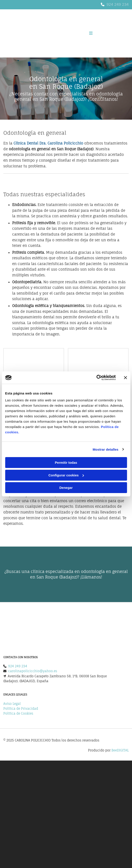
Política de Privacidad (21, 708)
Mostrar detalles (106, 449)
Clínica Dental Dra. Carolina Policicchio (48, 143)
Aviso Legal (12, 704)
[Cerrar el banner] (125, 378)
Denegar (66, 488)
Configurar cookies (66, 475)
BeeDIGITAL (120, 750)
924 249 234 (118, 4)
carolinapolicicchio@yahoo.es (33, 671)
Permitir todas (66, 463)
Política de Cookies (18, 713)
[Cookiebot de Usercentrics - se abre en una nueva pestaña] (96, 378)
